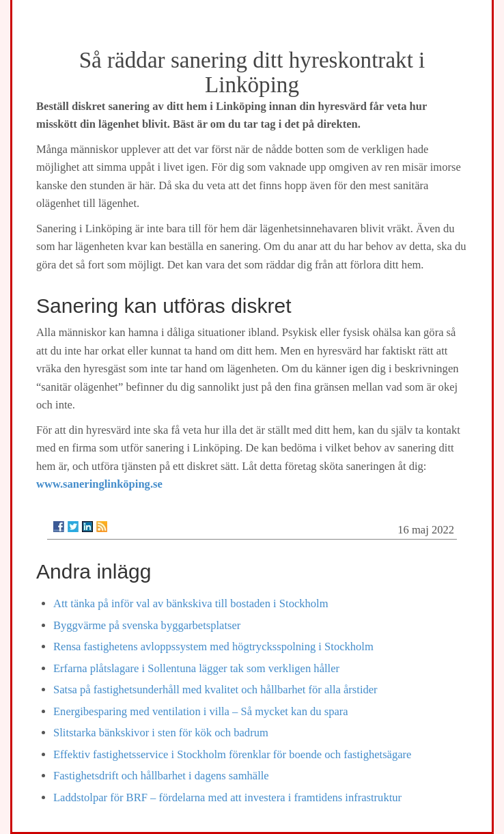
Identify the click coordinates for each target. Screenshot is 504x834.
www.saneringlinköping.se (99, 484)
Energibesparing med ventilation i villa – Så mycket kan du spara (201, 711)
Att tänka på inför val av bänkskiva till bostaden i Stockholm (191, 603)
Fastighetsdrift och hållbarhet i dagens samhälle (161, 776)
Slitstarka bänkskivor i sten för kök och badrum (161, 733)
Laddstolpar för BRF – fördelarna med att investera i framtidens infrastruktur (227, 797)
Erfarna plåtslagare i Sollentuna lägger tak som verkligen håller (196, 668)
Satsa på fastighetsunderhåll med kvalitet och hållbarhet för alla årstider (215, 690)
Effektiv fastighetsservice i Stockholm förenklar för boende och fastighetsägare (232, 754)
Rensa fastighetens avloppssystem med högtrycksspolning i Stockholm (213, 647)
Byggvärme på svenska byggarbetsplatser (147, 625)
